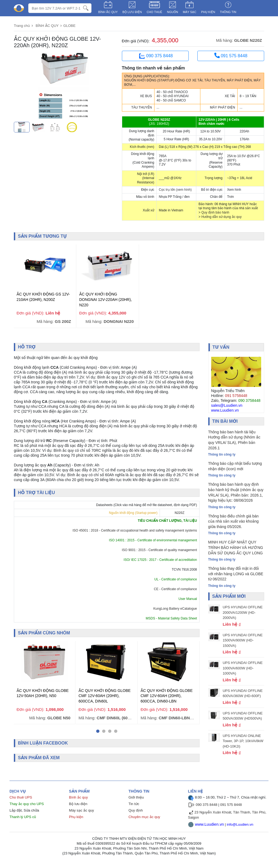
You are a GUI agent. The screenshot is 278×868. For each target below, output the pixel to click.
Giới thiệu (136, 796)
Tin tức (134, 802)
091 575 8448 (231, 55)
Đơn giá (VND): (136, 41)
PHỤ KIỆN (208, 12)
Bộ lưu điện (78, 802)
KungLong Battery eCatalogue (175, 608)
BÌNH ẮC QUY (108, 12)
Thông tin (228, 12)
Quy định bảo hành (215, 212)
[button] (98, 730)
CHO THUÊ (154, 12)
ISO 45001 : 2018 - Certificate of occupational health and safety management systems (135, 530)
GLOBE (69, 26)
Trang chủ (22, 26)
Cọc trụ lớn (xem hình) (175, 190)
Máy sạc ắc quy (81, 809)
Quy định (136, 809)
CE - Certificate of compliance (176, 588)
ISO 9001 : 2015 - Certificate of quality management (159, 549)
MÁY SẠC (190, 12)
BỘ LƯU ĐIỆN (132, 12)
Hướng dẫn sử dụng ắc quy (222, 217)
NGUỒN (173, 12)
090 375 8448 (155, 56)
